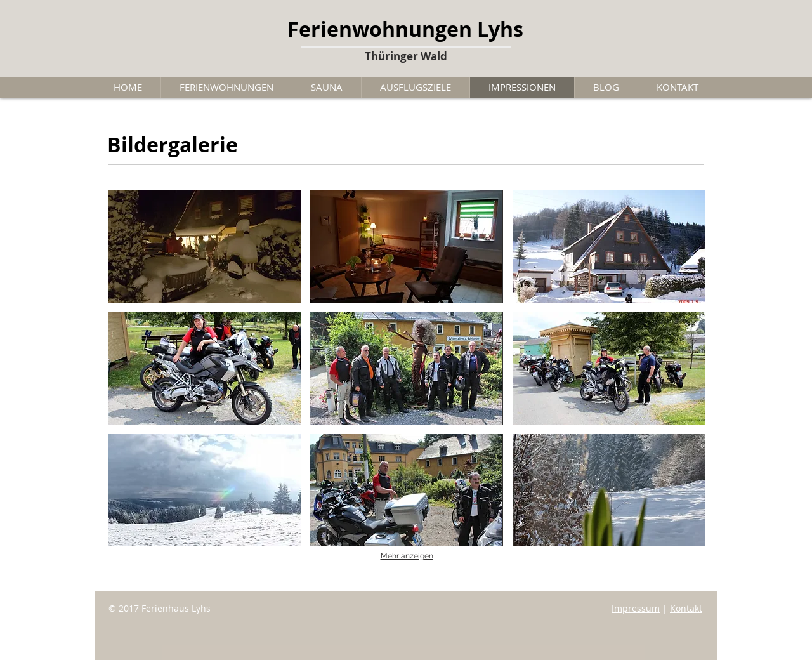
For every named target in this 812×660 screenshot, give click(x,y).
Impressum (636, 608)
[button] (205, 247)
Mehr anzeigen (407, 556)
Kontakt (686, 608)
